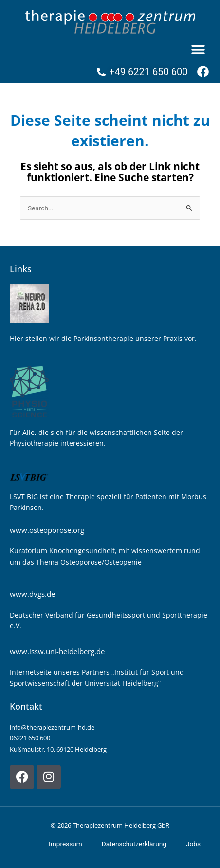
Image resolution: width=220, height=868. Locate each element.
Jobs (193, 844)
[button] (198, 49)
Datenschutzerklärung (134, 844)
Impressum (65, 844)
